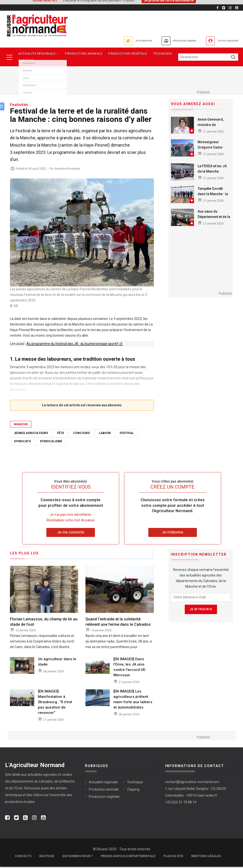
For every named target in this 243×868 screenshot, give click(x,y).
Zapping (26, 62)
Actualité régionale (39, 54)
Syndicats (22, 442)
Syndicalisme (51, 442)
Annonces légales (174, 41)
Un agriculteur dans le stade (57, 663)
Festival (127, 434)
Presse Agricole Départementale (128, 857)
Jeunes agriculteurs (31, 434)
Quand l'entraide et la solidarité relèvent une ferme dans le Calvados (118, 623)
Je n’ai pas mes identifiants (71, 516)
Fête (61, 434)
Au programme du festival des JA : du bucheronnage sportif (73, 345)
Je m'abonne (126, 41)
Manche (21, 426)
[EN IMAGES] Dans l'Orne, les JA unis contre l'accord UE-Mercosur (130, 668)
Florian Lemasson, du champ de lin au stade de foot (44, 623)
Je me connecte (225, 41)
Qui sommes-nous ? (77, 857)
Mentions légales (206, 857)
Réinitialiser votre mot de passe (71, 522)
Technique (167, 54)
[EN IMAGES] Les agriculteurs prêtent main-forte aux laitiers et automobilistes (133, 701)
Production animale (85, 54)
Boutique (47, 857)
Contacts (23, 857)
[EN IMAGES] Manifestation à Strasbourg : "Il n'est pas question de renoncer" (55, 703)
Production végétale (130, 54)
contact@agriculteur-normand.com (192, 783)
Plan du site (173, 857)
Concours (81, 434)
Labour (105, 434)
